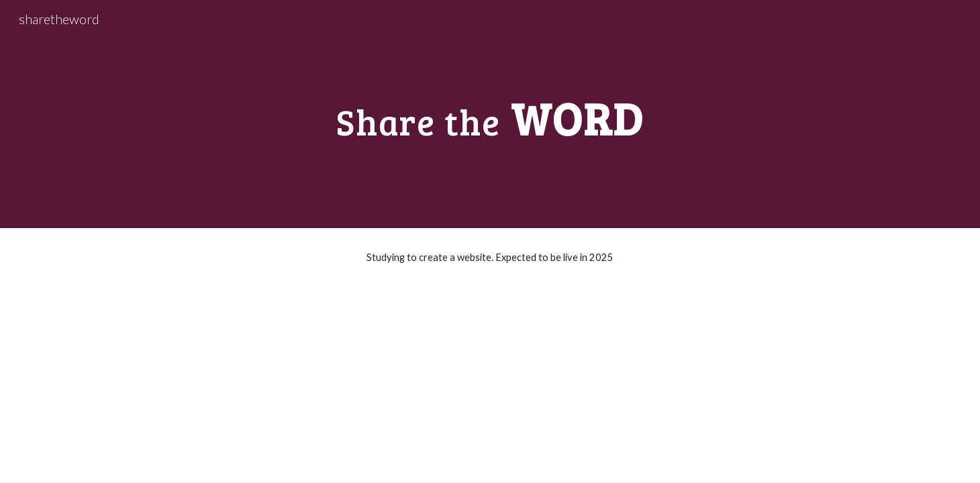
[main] (490, 114)
